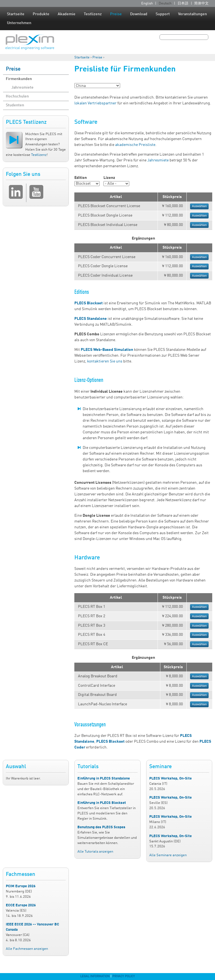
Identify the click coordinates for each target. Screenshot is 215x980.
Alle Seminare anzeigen (168, 855)
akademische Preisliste (135, 145)
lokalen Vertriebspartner (95, 103)
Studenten (15, 105)
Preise (116, 14)
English (147, 3)
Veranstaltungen (193, 14)
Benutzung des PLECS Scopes (101, 827)
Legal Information (95, 976)
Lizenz (109, 178)
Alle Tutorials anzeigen (95, 852)
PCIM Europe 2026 (21, 886)
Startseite (16, 14)
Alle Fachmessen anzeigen (27, 949)
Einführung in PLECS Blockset (102, 803)
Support (163, 14)
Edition (81, 178)
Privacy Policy (124, 976)
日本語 (183, 3)
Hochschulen (17, 96)
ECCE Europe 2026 (21, 905)
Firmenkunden (19, 79)
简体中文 (201, 3)
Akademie (67, 14)
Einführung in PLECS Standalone (104, 779)
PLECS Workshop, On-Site (170, 779)
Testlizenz (93, 14)
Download (139, 14)
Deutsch (165, 3)
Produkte (41, 14)
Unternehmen (19, 23)
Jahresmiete (22, 88)
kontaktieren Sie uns (105, 361)
